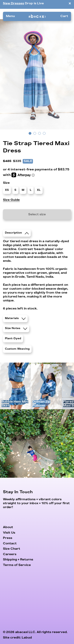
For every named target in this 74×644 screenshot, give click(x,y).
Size (6, 183)
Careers (10, 554)
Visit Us (9, 533)
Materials (15, 318)
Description (17, 233)
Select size (37, 214)
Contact (10, 543)
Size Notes (16, 328)
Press (8, 538)
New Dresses (14, 3)
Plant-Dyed (13, 339)
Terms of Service (17, 565)
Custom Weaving (17, 349)
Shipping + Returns (18, 560)
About (8, 527)
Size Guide (11, 200)
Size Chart (12, 549)
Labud (27, 638)
